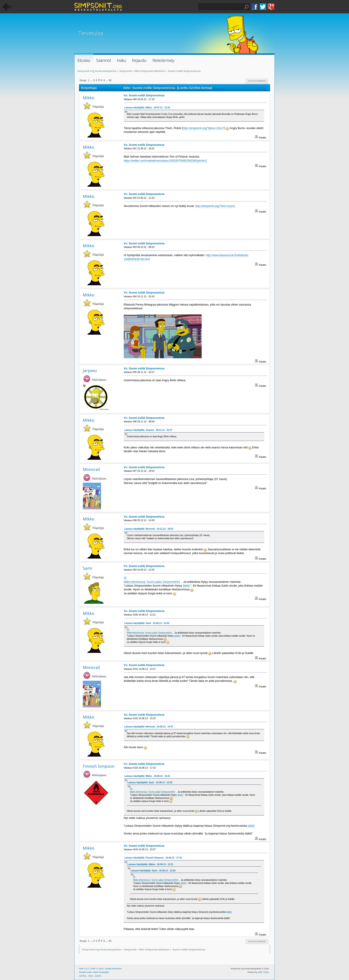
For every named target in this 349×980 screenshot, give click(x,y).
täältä (251, 826)
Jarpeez (90, 371)
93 (110, 80)
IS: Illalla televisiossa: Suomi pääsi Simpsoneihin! (149, 631)
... (91, 80)
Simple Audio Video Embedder (94, 972)
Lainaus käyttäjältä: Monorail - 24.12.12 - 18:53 (149, 529)
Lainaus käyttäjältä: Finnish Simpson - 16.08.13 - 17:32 (153, 858)
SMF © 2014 (97, 969)
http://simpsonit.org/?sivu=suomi (215, 206)
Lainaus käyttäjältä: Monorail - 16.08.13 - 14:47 (149, 727)
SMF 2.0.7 (84, 969)
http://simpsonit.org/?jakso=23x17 (204, 128)
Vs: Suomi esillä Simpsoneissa (144, 95)
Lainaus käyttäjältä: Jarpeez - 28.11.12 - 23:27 (148, 430)
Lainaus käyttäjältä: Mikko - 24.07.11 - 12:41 (147, 108)
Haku (246, 7)
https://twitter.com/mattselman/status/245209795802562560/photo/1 (165, 161)
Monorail (91, 469)
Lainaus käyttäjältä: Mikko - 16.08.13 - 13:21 (147, 776)
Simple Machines (113, 969)
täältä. (187, 586)
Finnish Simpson (99, 766)
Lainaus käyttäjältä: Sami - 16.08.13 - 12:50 (147, 623)
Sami (87, 568)
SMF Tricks (263, 972)
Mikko (89, 98)
